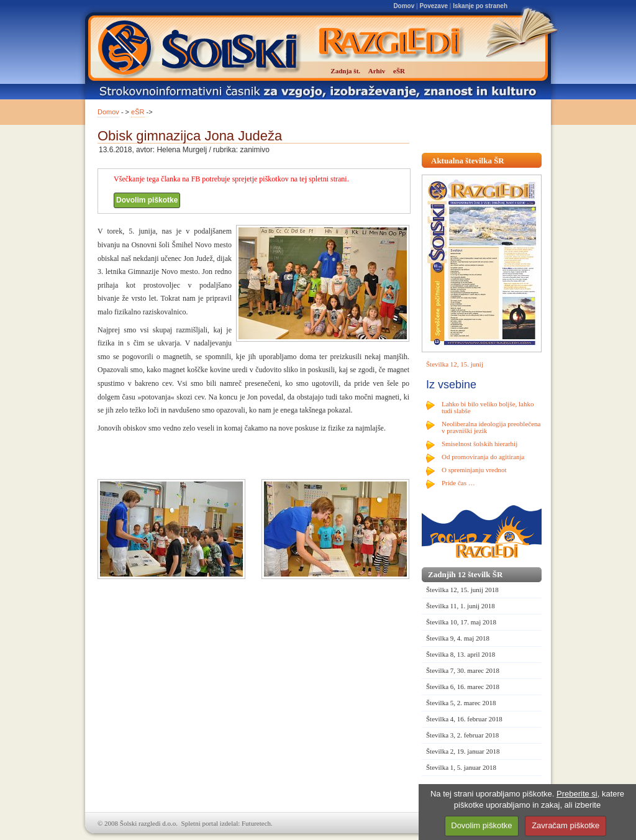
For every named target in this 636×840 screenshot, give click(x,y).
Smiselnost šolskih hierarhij (479, 444)
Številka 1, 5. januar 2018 (461, 767)
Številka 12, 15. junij (455, 364)
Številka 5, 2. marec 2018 (461, 703)
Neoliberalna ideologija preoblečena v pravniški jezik (491, 427)
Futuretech (256, 823)
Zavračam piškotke (566, 825)
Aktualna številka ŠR (468, 161)
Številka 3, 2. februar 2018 (462, 735)
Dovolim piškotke (147, 200)
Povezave (434, 6)
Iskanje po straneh (480, 6)
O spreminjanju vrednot (474, 470)
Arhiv (377, 71)
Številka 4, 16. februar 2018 (464, 719)
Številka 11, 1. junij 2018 (461, 606)
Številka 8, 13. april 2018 (461, 654)
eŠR (138, 112)
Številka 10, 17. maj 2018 (461, 622)
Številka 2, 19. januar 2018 (463, 751)
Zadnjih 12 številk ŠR (465, 574)
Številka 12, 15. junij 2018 (462, 590)
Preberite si (577, 794)
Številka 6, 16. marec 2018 (463, 687)
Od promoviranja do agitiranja (483, 457)
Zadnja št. (345, 71)
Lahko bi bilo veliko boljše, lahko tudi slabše (488, 407)
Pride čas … (458, 483)
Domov (404, 6)
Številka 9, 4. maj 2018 (458, 638)
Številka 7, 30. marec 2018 (463, 670)
